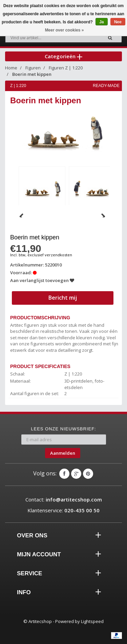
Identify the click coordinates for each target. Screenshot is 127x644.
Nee (118, 22)
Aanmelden (63, 453)
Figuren (33, 68)
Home (11, 68)
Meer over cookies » (65, 30)
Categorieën (63, 56)
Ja (101, 22)
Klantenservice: (63, 510)
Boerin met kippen (32, 74)
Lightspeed (92, 621)
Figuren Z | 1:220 (66, 68)
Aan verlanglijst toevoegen (42, 280)
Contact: (64, 499)
